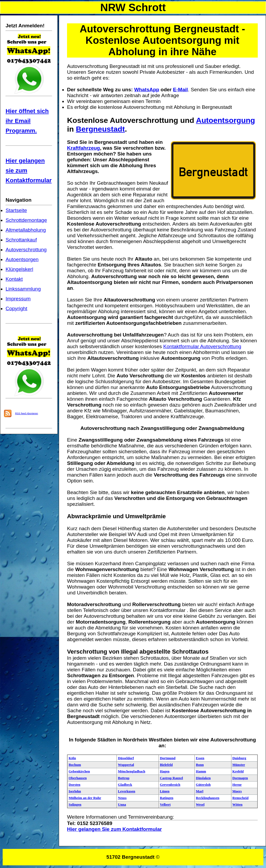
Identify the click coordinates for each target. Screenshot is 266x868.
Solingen (75, 804)
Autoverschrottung (26, 250)
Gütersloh (203, 785)
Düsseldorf (126, 758)
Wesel (200, 804)
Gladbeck (125, 785)
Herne (237, 785)
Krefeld (238, 771)
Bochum (75, 765)
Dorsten (74, 785)
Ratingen (167, 798)
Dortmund (168, 758)
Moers (237, 791)
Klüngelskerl (19, 269)
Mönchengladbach (132, 771)
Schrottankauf (21, 240)
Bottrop (124, 778)
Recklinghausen (207, 798)
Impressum (18, 299)
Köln (72, 758)
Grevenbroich (170, 785)
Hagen (165, 771)
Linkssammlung (23, 289)
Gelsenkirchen (79, 771)
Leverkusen (126, 791)
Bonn (200, 765)
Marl (199, 791)
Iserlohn (75, 791)
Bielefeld (166, 765)
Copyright (16, 308)
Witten (238, 804)
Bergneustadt (100, 129)
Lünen (165, 791)
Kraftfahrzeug (84, 148)
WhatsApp (147, 90)
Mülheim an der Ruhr (85, 798)
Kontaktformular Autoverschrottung (202, 346)
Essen (200, 758)
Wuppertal (126, 765)
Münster (239, 765)
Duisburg (239, 758)
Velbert (165, 804)
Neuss (122, 798)
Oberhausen (78, 778)
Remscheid (241, 798)
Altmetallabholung (26, 230)
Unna (122, 804)
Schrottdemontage (26, 220)
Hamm (201, 771)
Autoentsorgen (22, 259)
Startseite (16, 210)
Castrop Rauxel (171, 778)
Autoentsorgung (226, 120)
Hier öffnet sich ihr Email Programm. (27, 121)
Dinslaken (203, 778)
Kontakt (14, 279)
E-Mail (180, 90)
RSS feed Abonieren (27, 413)
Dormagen (240, 778)
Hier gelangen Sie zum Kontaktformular (114, 829)
